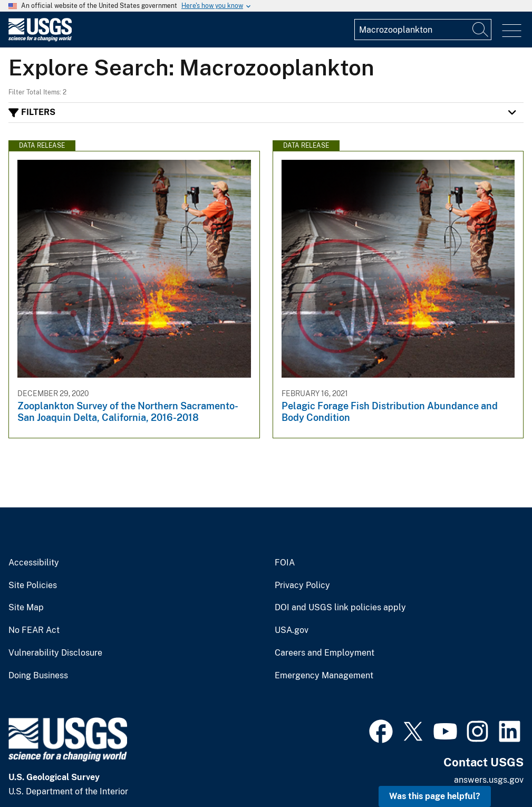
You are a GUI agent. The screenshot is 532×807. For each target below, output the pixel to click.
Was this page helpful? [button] (435, 796)
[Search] (481, 30)
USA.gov (292, 630)
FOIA (285, 563)
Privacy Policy (302, 585)
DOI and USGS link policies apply (340, 608)
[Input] (423, 30)
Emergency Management (324, 676)
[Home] (40, 39)
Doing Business (38, 676)
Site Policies (33, 585)
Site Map (26, 608)
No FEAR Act (34, 630)
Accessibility (34, 563)
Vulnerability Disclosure (55, 653)
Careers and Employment (325, 653)
